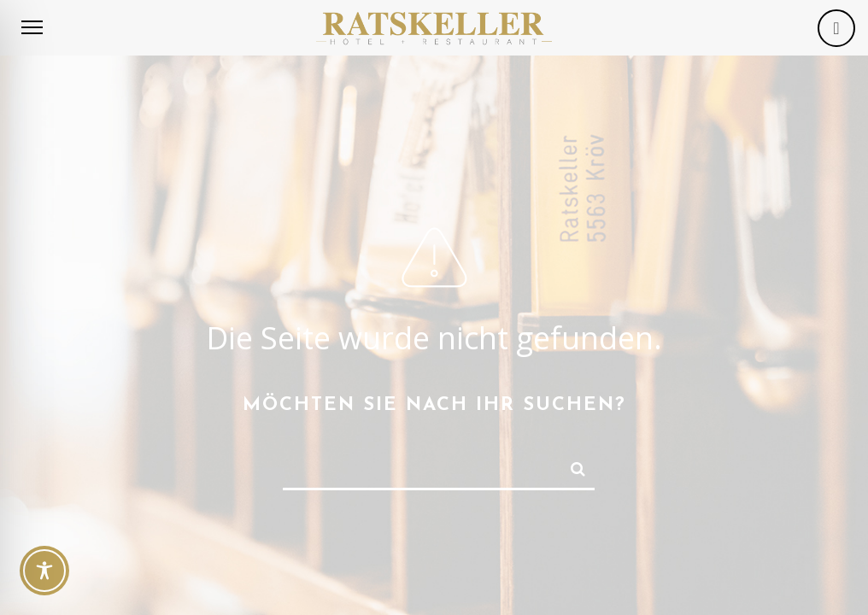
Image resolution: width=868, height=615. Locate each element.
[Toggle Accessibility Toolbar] (44, 571)
